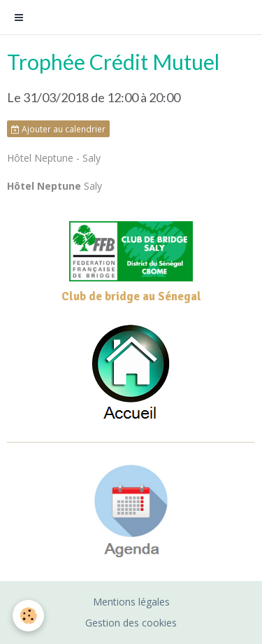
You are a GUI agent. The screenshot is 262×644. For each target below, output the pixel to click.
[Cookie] (28, 616)
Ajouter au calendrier (58, 129)
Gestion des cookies (131, 623)
